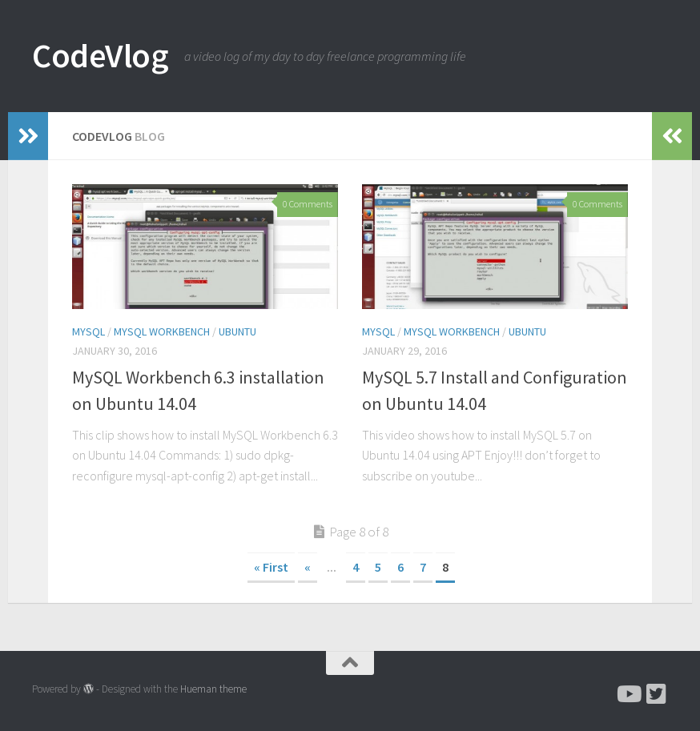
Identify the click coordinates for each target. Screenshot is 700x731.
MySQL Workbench (162, 331)
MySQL (89, 331)
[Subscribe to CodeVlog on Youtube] (628, 694)
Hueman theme (213, 689)
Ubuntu (237, 331)
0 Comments (308, 204)
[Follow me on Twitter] (657, 694)
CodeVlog (100, 55)
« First (271, 567)
